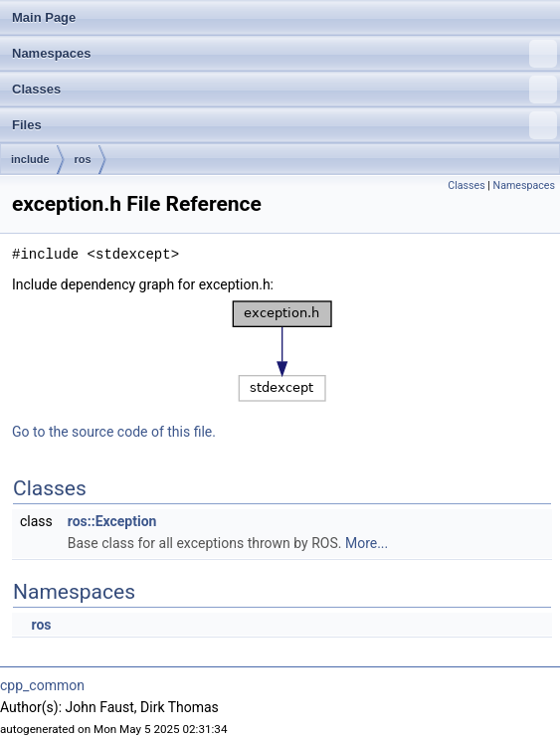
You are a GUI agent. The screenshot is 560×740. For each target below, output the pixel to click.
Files (284, 125)
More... (367, 543)
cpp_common (42, 685)
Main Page (44, 17)
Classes (284, 90)
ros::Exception (112, 521)
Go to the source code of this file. (114, 432)
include (30, 159)
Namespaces (284, 54)
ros (83, 159)
